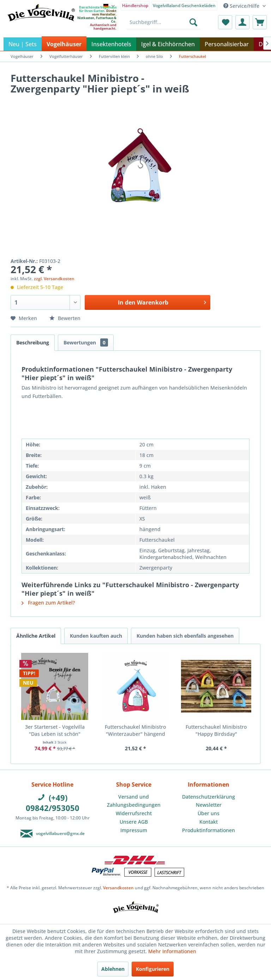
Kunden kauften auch (96, 636)
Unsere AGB (134, 822)
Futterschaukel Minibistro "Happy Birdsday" (216, 730)
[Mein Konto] (242, 22)
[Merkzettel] (225, 22)
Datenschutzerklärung (209, 797)
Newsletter (209, 805)
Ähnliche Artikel (36, 636)
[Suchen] (193, 22)
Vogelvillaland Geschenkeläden (184, 5)
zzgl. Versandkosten (54, 279)
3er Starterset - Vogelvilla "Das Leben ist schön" (55, 730)
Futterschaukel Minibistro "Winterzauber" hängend (135, 730)
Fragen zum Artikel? (48, 603)
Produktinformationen (209, 830)
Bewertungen (86, 342)
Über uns (209, 813)
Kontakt (209, 822)
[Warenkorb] (260, 22)
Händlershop (135, 5)
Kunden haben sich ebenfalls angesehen (185, 636)
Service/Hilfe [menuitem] (242, 6)
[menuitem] (135, 5)
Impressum (134, 830)
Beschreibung (33, 342)
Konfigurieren (153, 969)
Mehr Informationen (172, 951)
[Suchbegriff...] (164, 22)
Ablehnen (113, 969)
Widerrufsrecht (134, 813)
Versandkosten (118, 888)
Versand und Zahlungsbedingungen (134, 801)
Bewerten (65, 318)
